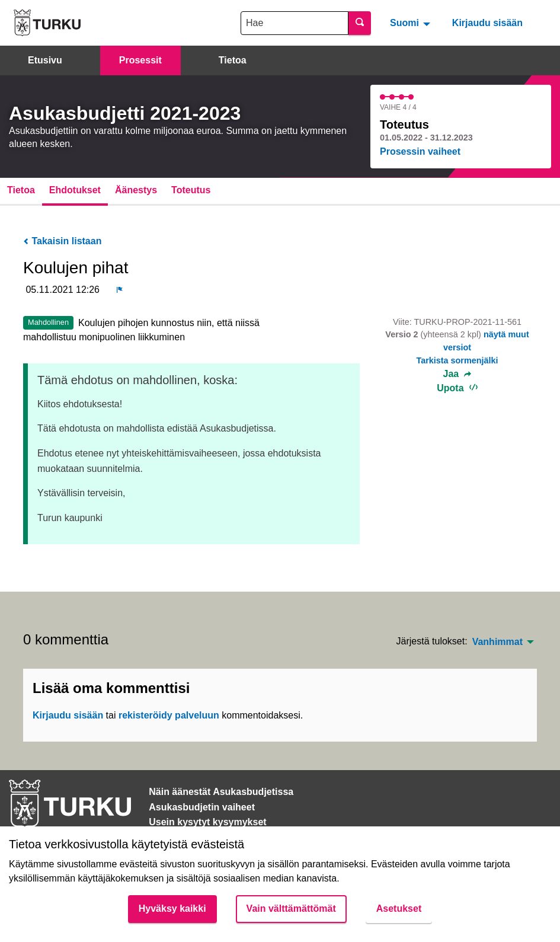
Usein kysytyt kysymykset (207, 822)
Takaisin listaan (62, 241)
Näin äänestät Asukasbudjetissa (221, 792)
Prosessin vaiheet (420, 151)
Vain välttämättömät (291, 909)
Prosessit (140, 60)
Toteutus (191, 190)
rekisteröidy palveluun (169, 715)
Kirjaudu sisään (487, 23)
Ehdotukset (75, 190)
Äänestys (136, 190)
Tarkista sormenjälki (457, 360)
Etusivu (45, 60)
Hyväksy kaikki (172, 909)
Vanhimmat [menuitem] (497, 642)
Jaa (457, 374)
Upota (457, 388)
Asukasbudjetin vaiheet (202, 807)
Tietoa (233, 60)
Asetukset (399, 909)
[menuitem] (412, 23)
